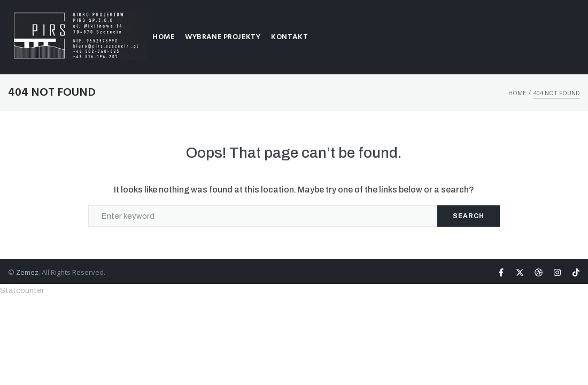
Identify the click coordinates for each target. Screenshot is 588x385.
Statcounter (22, 290)
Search (469, 216)
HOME (517, 93)
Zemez (27, 272)
